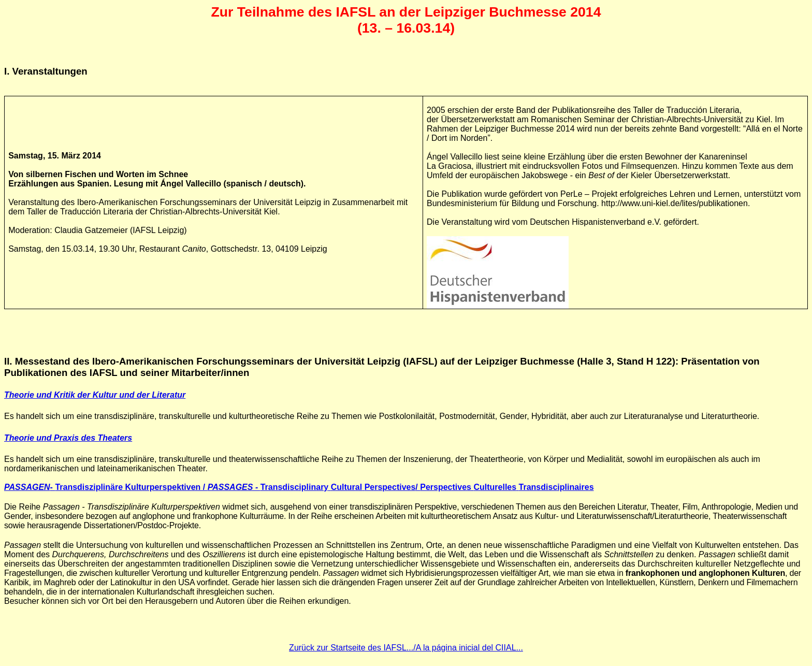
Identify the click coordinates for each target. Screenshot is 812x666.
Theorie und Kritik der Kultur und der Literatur (95, 395)
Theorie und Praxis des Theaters (68, 438)
